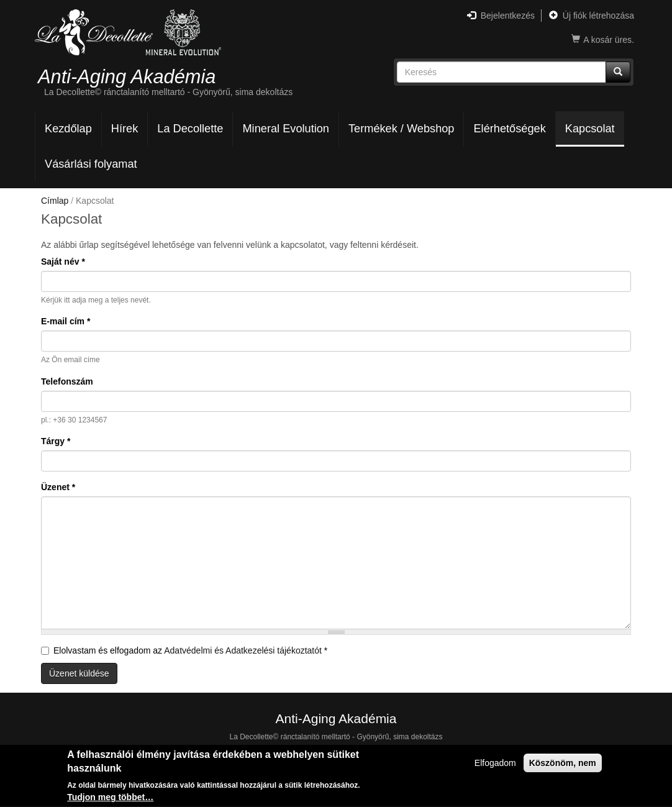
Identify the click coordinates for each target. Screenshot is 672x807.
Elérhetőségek (509, 129)
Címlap (55, 201)
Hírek (125, 129)
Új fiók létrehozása (592, 16)
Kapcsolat (590, 129)
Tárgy (56, 441)
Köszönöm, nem (563, 764)
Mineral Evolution (286, 129)
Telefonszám (67, 381)
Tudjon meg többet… (110, 799)
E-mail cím (66, 321)
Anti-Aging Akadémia (127, 76)
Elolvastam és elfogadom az (184, 650)
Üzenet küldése (79, 673)
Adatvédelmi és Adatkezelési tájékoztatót (243, 650)
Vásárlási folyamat (91, 164)
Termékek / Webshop (402, 129)
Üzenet (58, 487)
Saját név (63, 262)
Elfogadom (495, 764)
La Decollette (190, 129)
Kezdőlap (68, 129)
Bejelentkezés (501, 16)
